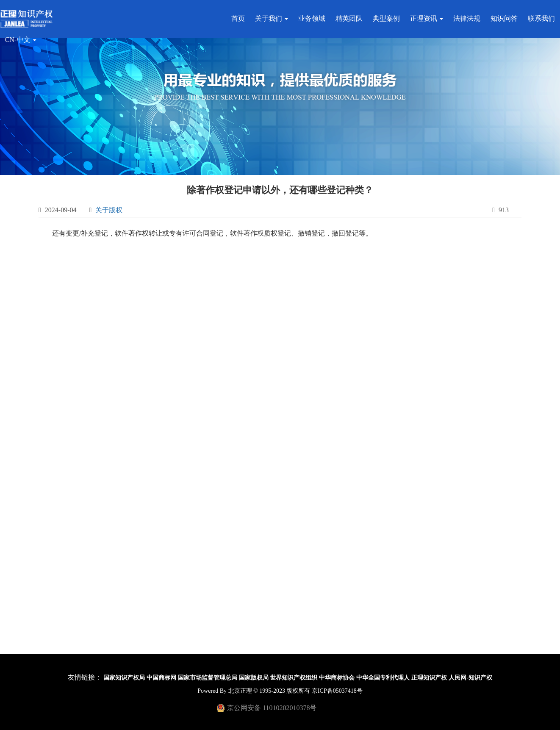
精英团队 (351, 18)
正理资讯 (429, 18)
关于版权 (109, 210)
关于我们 (274, 18)
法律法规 (469, 18)
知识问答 (506, 18)
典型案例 (388, 18)
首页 (240, 18)
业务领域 (314, 18)
